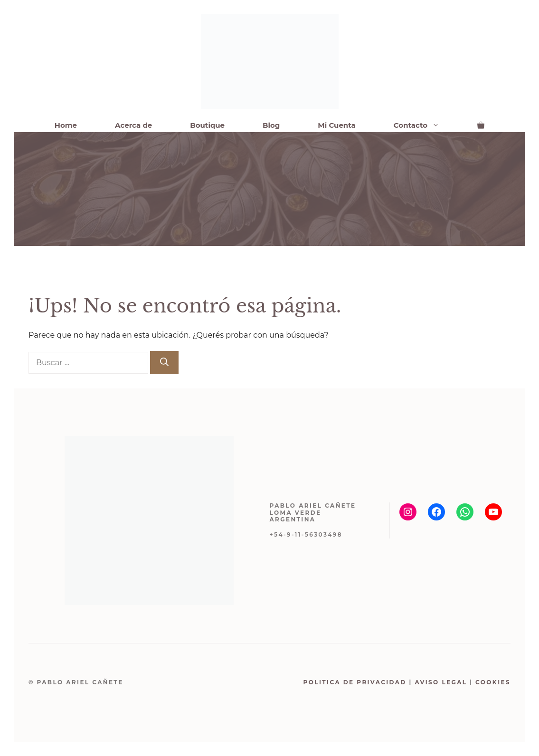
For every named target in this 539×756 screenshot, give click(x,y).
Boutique (207, 125)
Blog (271, 125)
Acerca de (133, 125)
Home (66, 125)
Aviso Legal (441, 682)
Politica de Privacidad (355, 682)
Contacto (426, 125)
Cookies (493, 682)
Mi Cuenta (336, 125)
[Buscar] (164, 363)
